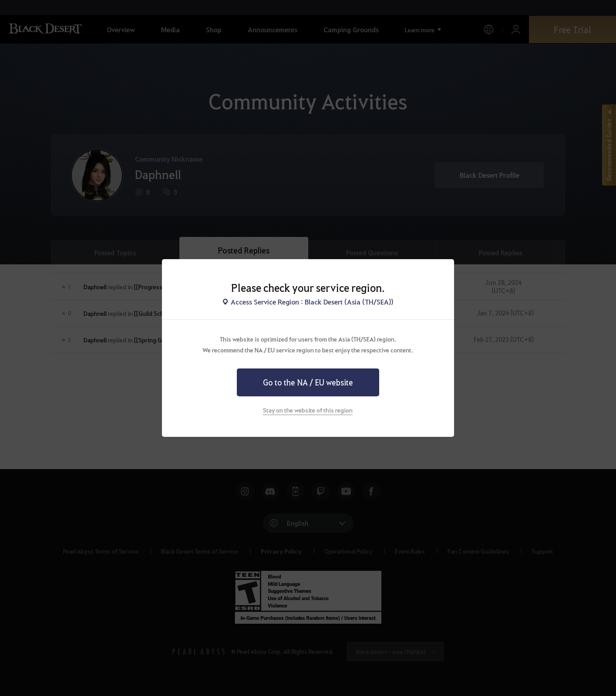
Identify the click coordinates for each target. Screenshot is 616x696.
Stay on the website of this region (308, 410)
